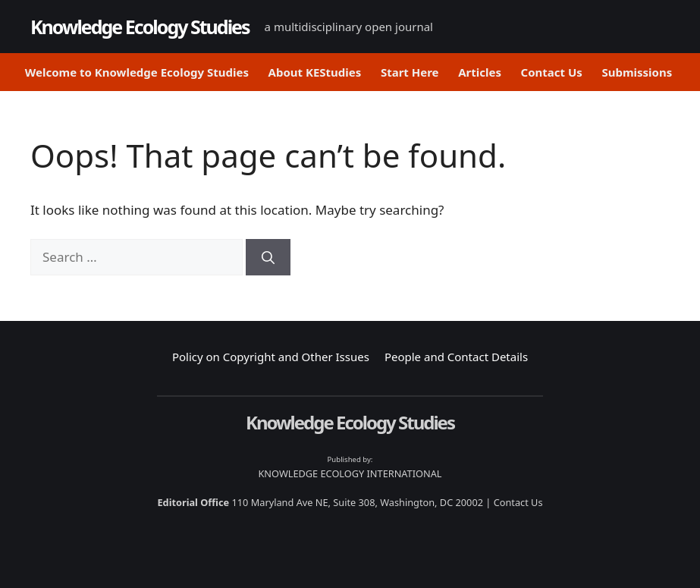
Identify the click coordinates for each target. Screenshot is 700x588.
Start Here (410, 72)
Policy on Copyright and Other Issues (271, 357)
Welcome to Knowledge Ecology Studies (137, 72)
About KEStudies (315, 72)
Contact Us (552, 72)
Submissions (637, 72)
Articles (480, 72)
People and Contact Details (456, 357)
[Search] (268, 257)
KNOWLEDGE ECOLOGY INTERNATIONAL (350, 473)
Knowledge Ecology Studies (140, 27)
